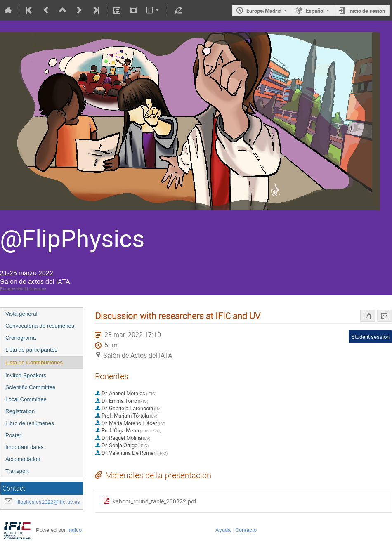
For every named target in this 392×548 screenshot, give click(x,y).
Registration (20, 411)
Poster (13, 435)
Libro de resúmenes (30, 423)
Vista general (21, 314)
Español (315, 11)
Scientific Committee (30, 387)
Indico (74, 530)
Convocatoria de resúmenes (40, 326)
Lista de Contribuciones (34, 363)
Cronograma (21, 338)
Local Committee (26, 399)
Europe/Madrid (264, 11)
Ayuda (223, 530)
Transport (17, 471)
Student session (371, 337)
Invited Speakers (26, 375)
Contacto (246, 530)
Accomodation (23, 459)
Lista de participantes (31, 350)
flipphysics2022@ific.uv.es (48, 502)
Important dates (25, 447)
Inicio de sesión (367, 11)
